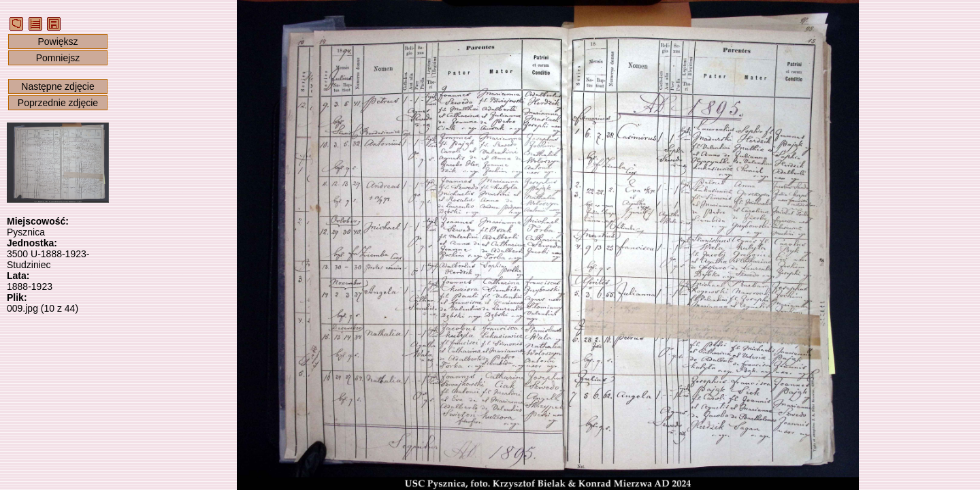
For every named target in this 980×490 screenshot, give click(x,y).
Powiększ (58, 42)
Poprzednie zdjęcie (58, 103)
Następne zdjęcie (58, 86)
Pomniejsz (58, 58)
